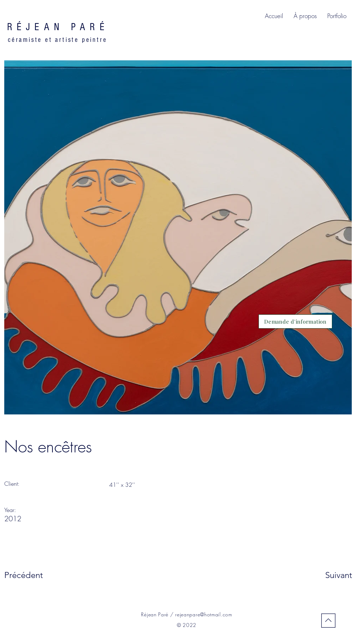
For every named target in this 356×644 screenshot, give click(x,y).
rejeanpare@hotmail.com (204, 614)
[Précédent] (30, 575)
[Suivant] (329, 575)
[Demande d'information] (295, 321)
